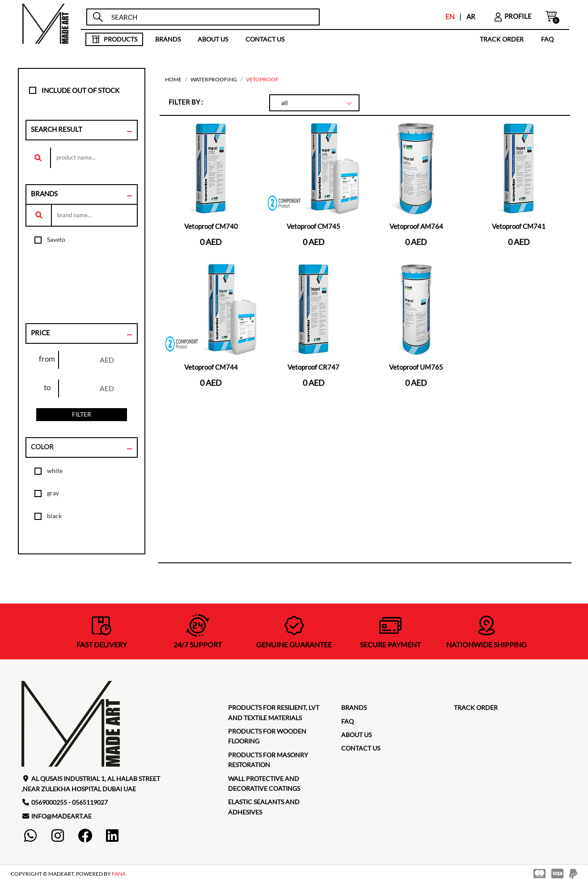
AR (471, 17)
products (114, 39)
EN (450, 17)
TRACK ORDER (502, 39)
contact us (265, 39)
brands (168, 39)
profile (512, 16)
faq (547, 39)
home (173, 79)
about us (213, 39)
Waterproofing (214, 79)
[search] (211, 17)
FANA (119, 874)
